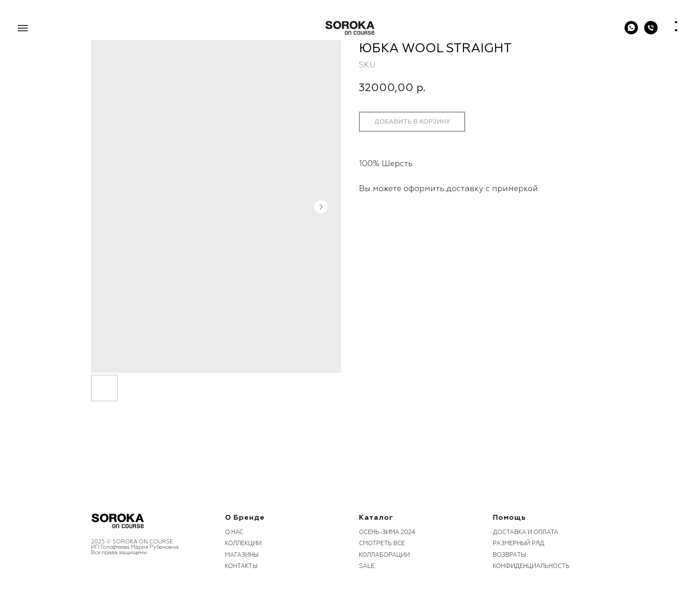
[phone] (651, 32)
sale (367, 566)
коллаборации (384, 555)
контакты (241, 566)
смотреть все (382, 543)
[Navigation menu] (23, 28)
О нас (234, 532)
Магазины (242, 555)
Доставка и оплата (526, 532)
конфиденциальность (531, 566)
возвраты (509, 555)
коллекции (243, 543)
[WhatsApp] (631, 32)
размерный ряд (519, 543)
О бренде (245, 518)
